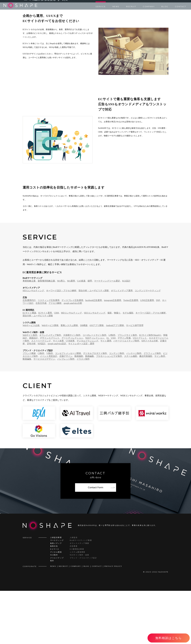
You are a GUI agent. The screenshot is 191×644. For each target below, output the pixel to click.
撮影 (110, 366)
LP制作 (112, 388)
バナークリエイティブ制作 (126, 394)
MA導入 (61, 334)
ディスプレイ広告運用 (72, 353)
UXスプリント (140, 391)
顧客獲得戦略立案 (46, 334)
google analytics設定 (57, 397)
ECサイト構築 (29, 366)
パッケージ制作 (134, 406)
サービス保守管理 (135, 378)
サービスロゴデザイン (44, 412)
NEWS (116, 6)
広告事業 (74, 599)
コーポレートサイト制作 (94, 388)
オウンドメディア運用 (122, 344)
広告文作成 (41, 356)
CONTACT (181, 6)
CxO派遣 (81, 334)
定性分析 (31, 397)
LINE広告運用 (147, 353)
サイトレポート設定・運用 (81, 397)
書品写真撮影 (146, 409)
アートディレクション (72, 391)
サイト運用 (106, 394)
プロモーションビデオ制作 (109, 409)
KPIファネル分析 (150, 394)
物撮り (117, 366)
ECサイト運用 (45, 366)
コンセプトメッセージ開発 (68, 406)
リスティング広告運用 (49, 353)
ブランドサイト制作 (127, 388)
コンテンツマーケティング (148, 344)
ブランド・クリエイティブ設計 (83, 611)
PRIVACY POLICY (113, 619)
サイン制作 (160, 409)
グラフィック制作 (152, 406)
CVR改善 (70, 394)
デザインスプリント (50, 391)
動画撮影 (79, 409)
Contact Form (96, 541)
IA (108, 391)
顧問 (90, 334)
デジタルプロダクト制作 (95, 406)
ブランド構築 (29, 406)
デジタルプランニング (87, 394)
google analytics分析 (73, 356)
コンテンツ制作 (117, 406)
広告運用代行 (29, 353)
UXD (113, 391)
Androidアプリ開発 (115, 378)
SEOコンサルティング (33, 344)
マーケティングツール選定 (107, 334)
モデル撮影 (128, 366)
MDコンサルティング (71, 366)
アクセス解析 (55, 356)
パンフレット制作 (66, 412)
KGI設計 (126, 334)
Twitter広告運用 (131, 353)
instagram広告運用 (113, 353)
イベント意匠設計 (49, 409)
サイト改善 (58, 394)
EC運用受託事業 (77, 602)
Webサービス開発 (50, 378)
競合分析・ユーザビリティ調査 (94, 344)
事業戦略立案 (29, 334)
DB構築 (84, 378)
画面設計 (33, 391)
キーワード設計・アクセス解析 (61, 344)
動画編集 (90, 409)
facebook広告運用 (94, 353)
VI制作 (50, 406)
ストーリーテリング (41, 394)
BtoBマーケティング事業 (81, 594)
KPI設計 (42, 397)
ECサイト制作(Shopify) (150, 388)
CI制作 (41, 406)
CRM (56, 366)
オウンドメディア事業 (80, 596)
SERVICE (101, 6)
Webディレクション (95, 391)
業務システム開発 (69, 378)
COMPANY (149, 6)
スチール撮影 (131, 409)
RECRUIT (131, 6)
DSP (158, 353)
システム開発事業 (78, 605)
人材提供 (74, 591)
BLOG (165, 6)
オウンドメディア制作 (50, 388)
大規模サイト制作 (72, 388)
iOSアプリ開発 (97, 378)
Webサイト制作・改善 (80, 608)
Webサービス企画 (31, 378)
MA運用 (71, 334)
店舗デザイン (66, 409)
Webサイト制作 (30, 388)
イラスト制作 (83, 412)
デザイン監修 (124, 391)
